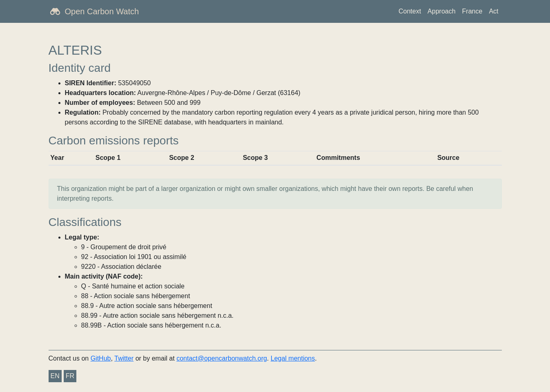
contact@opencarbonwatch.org (222, 358)
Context (410, 11)
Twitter (124, 358)
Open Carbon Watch (102, 11)
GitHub (101, 358)
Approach (442, 11)
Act (493, 11)
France (472, 11)
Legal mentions (293, 358)
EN (55, 376)
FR (70, 376)
